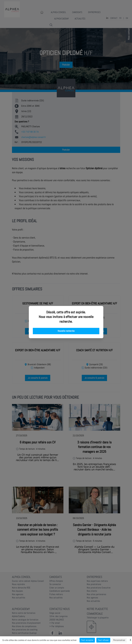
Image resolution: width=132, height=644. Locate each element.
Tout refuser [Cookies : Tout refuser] (103, 640)
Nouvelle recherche (66, 331)
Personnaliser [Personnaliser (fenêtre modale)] (119, 640)
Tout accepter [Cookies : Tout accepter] (87, 640)
